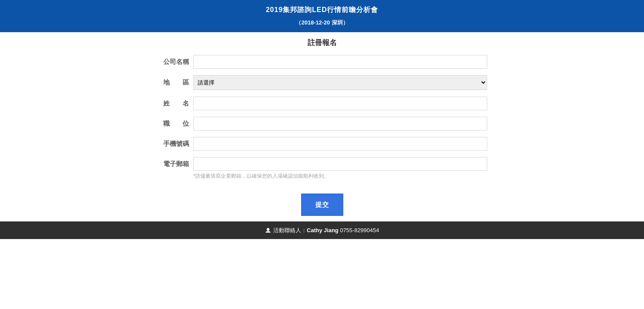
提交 (322, 204)
